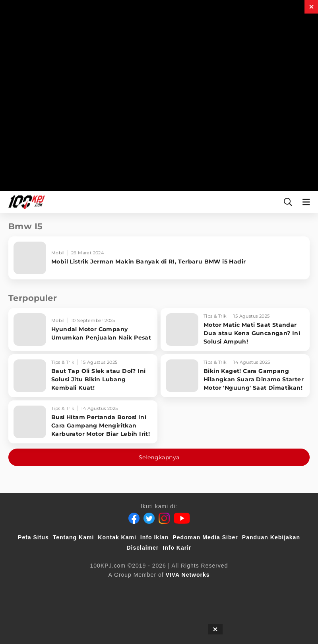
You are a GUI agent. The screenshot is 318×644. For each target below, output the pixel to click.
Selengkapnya (159, 457)
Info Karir (177, 548)
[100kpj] (84, 588)
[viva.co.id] (47, 588)
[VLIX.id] (153, 588)
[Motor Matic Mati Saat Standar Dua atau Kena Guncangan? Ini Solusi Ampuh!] (235, 330)
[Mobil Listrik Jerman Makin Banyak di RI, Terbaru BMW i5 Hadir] (159, 258)
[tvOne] (216, 588)
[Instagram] (164, 518)
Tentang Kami (74, 537)
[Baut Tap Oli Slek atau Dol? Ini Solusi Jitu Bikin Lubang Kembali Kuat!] (83, 376)
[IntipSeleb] (140, 604)
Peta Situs (33, 537)
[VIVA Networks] (188, 575)
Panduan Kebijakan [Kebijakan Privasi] (271, 537)
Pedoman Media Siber (205, 537)
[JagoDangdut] (181, 604)
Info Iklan (154, 537)
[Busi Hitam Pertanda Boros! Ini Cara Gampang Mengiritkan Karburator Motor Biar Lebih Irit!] (83, 422)
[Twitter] (149, 518)
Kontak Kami (117, 537)
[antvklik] (277, 588)
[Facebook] (134, 518)
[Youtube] (182, 518)
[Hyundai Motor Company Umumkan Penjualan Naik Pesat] (83, 330)
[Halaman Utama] (25, 202)
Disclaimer (143, 548)
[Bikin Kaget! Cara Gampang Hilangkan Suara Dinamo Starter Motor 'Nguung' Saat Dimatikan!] (235, 376)
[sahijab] (117, 588)
